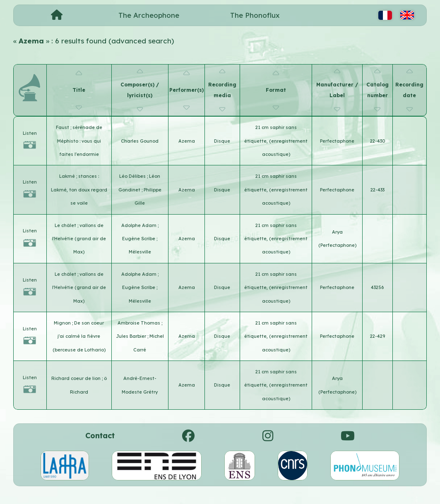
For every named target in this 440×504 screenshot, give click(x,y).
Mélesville (140, 252)
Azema (187, 141)
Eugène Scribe (139, 239)
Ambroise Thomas (139, 323)
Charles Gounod (140, 141)
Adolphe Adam (139, 225)
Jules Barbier (132, 336)
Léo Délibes (133, 176)
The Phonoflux (255, 15)
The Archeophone (149, 15)
